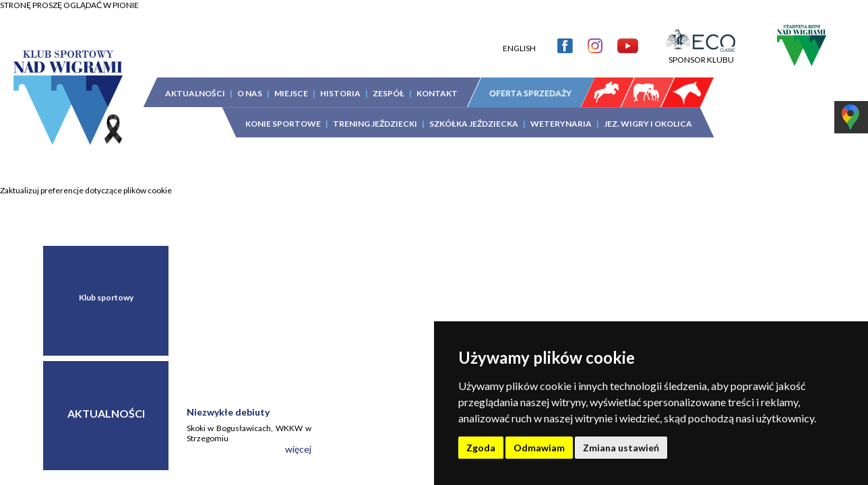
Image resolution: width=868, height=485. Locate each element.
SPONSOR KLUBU (701, 44)
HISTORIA (340, 83)
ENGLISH (519, 38)
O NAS (250, 83)
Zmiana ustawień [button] (621, 448)
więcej (298, 449)
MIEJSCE (291, 83)
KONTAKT (437, 83)
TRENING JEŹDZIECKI (375, 114)
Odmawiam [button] (539, 448)
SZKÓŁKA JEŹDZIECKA (474, 114)
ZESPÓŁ (389, 83)
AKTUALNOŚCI (195, 83)
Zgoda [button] (481, 448)
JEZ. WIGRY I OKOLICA (648, 114)
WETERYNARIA (561, 114)
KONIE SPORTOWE (283, 114)
